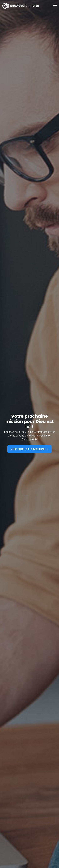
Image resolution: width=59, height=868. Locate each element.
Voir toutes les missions (30, 449)
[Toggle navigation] (55, 6)
